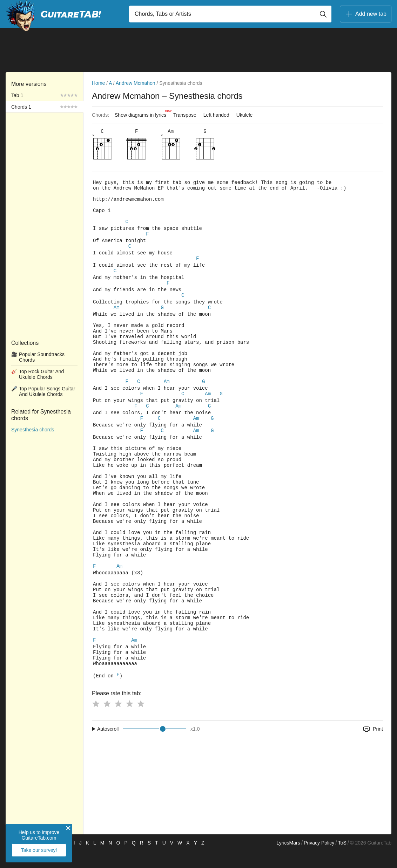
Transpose (185, 115)
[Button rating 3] (118, 720)
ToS (342, 860)
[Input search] (230, 14)
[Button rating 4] (129, 720)
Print (373, 746)
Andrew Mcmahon (136, 83)
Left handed (216, 115)
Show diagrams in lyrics (142, 113)
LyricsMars (288, 860)
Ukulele (245, 115)
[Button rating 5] (141, 720)
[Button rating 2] (107, 720)
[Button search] (323, 14)
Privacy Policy (319, 860)
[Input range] (154, 746)
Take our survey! (39, 850)
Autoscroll (108, 746)
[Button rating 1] (96, 720)
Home (98, 83)
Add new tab (366, 14)
